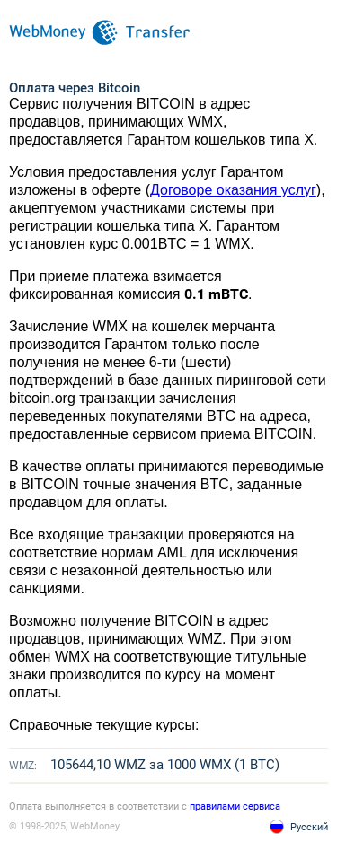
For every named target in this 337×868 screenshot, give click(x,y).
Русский (309, 828)
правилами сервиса (235, 807)
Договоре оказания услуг (233, 190)
